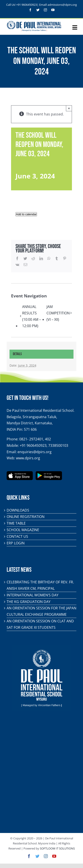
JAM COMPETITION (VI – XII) (58, 313)
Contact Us (17, 536)
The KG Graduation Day (29, 602)
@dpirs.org (70, 5)
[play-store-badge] (49, 473)
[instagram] (45, 10)
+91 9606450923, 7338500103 (44, 445)
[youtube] (53, 10)
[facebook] (30, 10)
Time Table (16, 523)
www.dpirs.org (28, 458)
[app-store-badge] (20, 473)
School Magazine (23, 530)
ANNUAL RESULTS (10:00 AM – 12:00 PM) (32, 316)
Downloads (18, 510)
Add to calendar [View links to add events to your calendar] (26, 214)
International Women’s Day (33, 595)
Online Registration (26, 517)
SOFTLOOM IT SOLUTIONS (57, 848)
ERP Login (16, 543)
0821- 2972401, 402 (35, 439)
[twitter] (38, 10)
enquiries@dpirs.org (35, 452)
